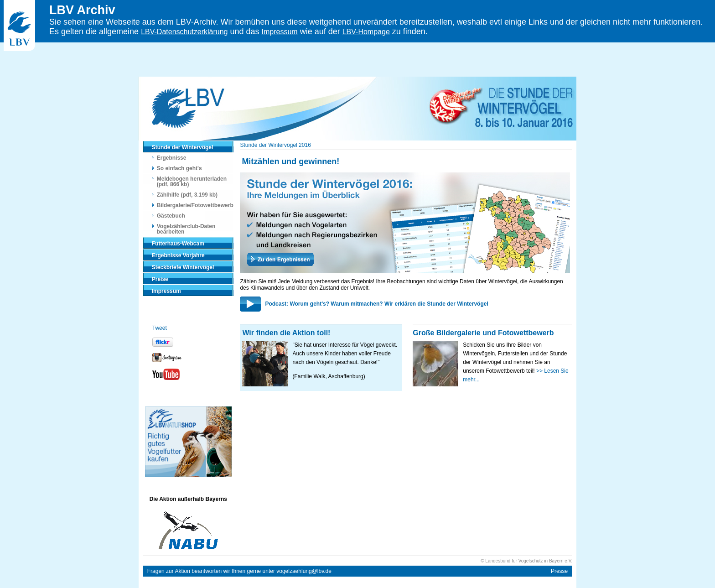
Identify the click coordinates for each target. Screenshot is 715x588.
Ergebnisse (172, 158)
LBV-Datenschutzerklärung (184, 32)
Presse (559, 571)
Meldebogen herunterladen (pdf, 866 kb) (192, 182)
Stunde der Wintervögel (183, 147)
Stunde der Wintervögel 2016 (275, 145)
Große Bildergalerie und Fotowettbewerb (483, 333)
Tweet (160, 328)
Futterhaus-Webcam (178, 244)
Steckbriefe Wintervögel (183, 267)
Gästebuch (171, 216)
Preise (160, 279)
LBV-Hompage (366, 32)
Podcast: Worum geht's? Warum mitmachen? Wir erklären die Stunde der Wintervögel (376, 304)
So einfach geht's (179, 168)
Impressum (280, 32)
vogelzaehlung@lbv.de (304, 571)
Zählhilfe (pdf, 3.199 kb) (187, 195)
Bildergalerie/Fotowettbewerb (195, 205)
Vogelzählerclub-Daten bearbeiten (186, 229)
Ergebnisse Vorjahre (178, 255)
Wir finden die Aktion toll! (286, 333)
